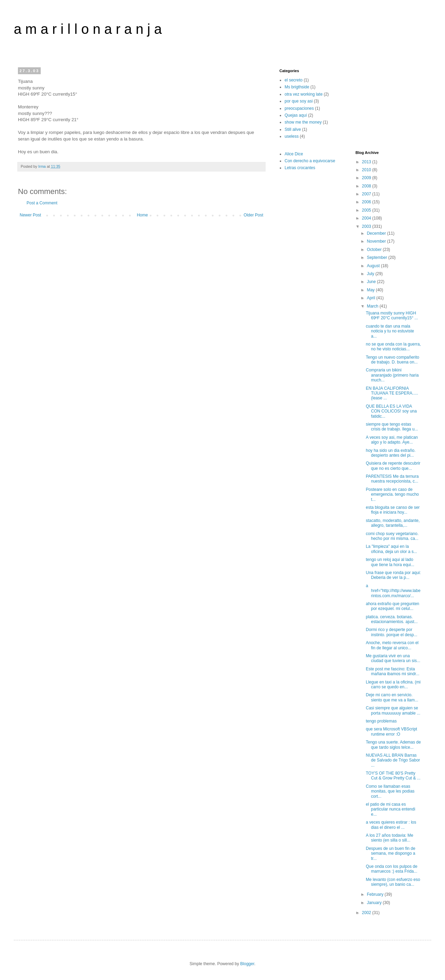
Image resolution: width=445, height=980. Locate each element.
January (375, 903)
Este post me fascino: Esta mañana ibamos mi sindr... (392, 671)
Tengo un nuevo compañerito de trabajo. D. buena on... (392, 360)
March (373, 306)
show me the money (303, 122)
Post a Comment (42, 203)
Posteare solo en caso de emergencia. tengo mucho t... (392, 494)
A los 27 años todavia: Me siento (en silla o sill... (389, 838)
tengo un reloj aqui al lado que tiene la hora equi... (390, 562)
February (375, 894)
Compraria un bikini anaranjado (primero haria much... (392, 375)
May (371, 290)
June (372, 282)
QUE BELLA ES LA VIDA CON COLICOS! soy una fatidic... (391, 411)
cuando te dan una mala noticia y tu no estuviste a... (390, 331)
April (371, 298)
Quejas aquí (296, 115)
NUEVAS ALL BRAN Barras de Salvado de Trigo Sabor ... (393, 760)
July (371, 274)
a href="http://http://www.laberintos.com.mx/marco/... (393, 591)
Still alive (293, 129)
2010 (367, 170)
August (374, 266)
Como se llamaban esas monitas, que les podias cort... (390, 791)
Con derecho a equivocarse (310, 161)
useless (292, 136)
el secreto (294, 80)
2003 (367, 226)
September (377, 258)
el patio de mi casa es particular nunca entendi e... (390, 809)
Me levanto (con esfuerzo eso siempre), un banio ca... (393, 882)
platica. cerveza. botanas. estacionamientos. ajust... (392, 619)
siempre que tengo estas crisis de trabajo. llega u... (392, 427)
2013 (367, 162)
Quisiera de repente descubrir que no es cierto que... (393, 466)
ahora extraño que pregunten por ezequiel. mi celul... (392, 606)
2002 (367, 913)
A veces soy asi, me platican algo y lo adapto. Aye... (392, 440)
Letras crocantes (300, 168)
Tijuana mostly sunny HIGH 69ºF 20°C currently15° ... (392, 316)
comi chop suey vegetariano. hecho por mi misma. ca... (392, 536)
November (377, 241)
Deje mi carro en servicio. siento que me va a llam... (392, 697)
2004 (367, 218)
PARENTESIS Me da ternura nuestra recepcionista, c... (392, 479)
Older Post (253, 215)
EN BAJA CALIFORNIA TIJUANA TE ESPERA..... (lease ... (392, 393)
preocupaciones (299, 108)
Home (142, 215)
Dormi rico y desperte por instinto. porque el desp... (391, 632)
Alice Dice (294, 154)
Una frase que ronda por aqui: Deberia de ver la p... (393, 575)
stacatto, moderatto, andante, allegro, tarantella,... (393, 523)
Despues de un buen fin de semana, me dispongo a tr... (390, 853)
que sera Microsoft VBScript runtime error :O (391, 731)
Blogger (247, 964)
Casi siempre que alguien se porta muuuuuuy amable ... (393, 710)
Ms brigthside (297, 87)
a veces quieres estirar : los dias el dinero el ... (391, 825)
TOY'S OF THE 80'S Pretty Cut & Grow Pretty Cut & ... (393, 776)
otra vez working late (304, 94)
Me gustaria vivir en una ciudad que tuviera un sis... (393, 658)
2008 (367, 186)
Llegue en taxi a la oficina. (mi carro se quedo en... (393, 685)
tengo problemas (381, 721)
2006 (367, 202)
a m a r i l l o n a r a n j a (88, 29)
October (375, 250)
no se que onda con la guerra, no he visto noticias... (393, 347)
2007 (367, 194)
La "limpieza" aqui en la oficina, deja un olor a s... (391, 549)
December (377, 233)
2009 (367, 178)
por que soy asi (299, 101)
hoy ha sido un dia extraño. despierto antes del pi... (390, 453)
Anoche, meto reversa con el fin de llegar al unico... (392, 645)
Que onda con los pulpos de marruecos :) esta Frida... (391, 869)
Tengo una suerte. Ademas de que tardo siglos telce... (393, 745)
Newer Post (30, 215)
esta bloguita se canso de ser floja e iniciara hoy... (393, 510)
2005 (367, 210)
